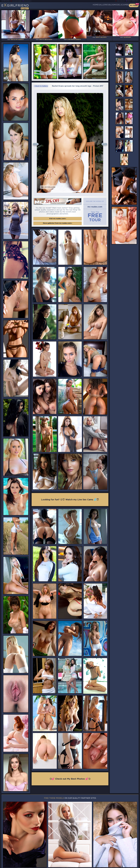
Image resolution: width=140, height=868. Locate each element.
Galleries (91, 5)
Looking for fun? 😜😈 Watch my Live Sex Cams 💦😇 (70, 497)
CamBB (124, 5)
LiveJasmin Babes (18, 1)
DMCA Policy (117, 866)
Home (79, 5)
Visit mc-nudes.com (58, 216)
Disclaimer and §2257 (131, 866)
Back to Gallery (41, 84)
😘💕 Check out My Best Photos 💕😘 (70, 777)
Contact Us (118, 861)
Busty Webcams (133, 1)
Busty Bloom (30, 1)
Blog (102, 5)
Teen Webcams (120, 1)
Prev (37, 142)
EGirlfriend (19, 6)
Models (113, 5)
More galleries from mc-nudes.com (58, 220)
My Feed (134, 6)
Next (103, 142)
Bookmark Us (118, 855)
